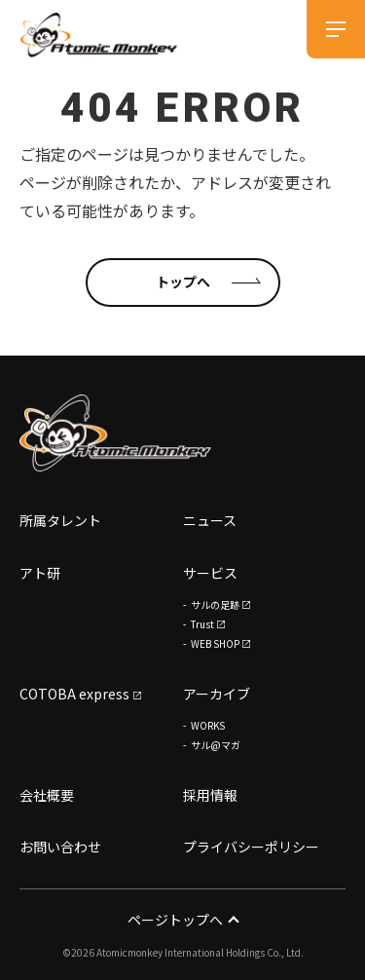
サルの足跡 (215, 604)
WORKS (208, 725)
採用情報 (210, 795)
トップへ (183, 282)
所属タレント (60, 520)
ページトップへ (182, 920)
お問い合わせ (60, 847)
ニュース (210, 520)
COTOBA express (74, 694)
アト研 (40, 573)
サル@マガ (216, 745)
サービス (210, 573)
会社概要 (47, 795)
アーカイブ (217, 694)
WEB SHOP (215, 643)
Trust (202, 624)
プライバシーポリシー (251, 847)
